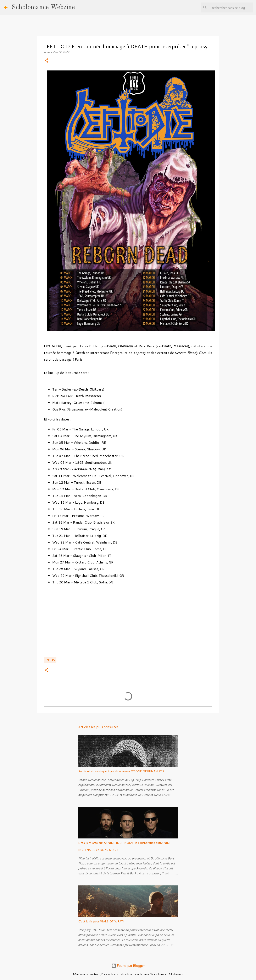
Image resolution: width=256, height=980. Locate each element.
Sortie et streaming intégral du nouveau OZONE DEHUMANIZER (121, 771)
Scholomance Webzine (43, 7)
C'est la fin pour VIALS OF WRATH (102, 921)
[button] (46, 61)
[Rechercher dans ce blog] (231, 7)
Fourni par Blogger (128, 966)
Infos (50, 660)
